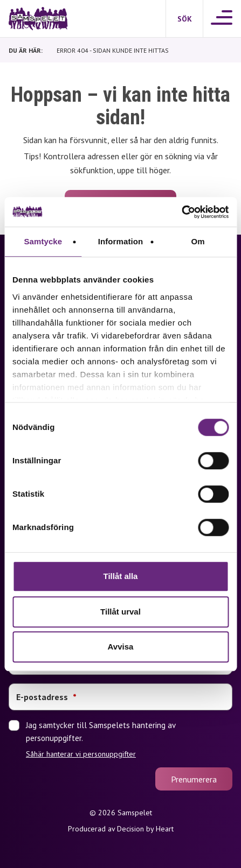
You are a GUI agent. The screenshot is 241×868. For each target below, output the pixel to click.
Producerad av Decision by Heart (121, 829)
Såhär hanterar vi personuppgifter (81, 754)
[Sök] (184, 19)
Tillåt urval (121, 612)
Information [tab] (121, 241)
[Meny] (222, 19)
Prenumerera (194, 779)
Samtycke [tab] (43, 241)
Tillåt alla (121, 576)
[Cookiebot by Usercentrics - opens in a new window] (181, 212)
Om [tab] (198, 241)
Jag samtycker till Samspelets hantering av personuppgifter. (129, 739)
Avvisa (121, 647)
